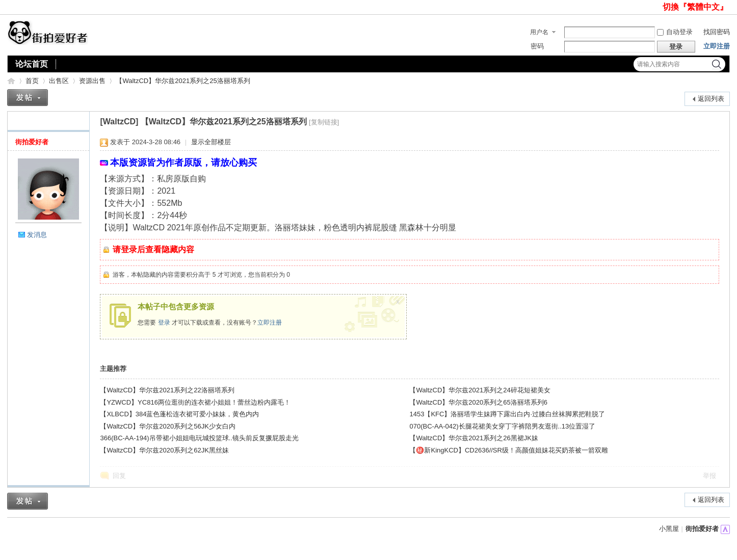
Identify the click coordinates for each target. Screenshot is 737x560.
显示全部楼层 (211, 142)
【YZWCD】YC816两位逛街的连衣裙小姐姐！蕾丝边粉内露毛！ (195, 402)
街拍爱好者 (11, 81)
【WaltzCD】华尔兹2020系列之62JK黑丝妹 (164, 450)
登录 (164, 323)
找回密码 (717, 32)
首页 (32, 81)
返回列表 (711, 99)
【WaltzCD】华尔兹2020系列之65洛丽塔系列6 (478, 402)
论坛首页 (32, 64)
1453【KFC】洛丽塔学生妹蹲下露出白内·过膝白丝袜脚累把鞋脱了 (507, 414)
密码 (537, 46)
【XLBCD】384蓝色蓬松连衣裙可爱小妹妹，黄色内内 (179, 414)
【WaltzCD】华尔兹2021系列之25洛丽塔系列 (183, 81)
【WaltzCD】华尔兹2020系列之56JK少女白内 (167, 426)
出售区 (59, 81)
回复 (119, 476)
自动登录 (675, 32)
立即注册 (717, 46)
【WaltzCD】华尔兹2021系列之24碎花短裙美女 (480, 390)
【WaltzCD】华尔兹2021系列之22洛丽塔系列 (167, 390)
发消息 (37, 235)
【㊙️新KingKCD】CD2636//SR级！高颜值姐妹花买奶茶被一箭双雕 (508, 450)
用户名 (539, 32)
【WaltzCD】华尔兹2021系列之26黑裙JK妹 (473, 438)
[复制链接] (324, 122)
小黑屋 (669, 529)
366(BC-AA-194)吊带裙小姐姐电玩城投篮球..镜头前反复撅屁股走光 (199, 438)
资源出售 (92, 81)
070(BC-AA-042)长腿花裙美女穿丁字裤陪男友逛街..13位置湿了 (502, 426)
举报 (709, 476)
